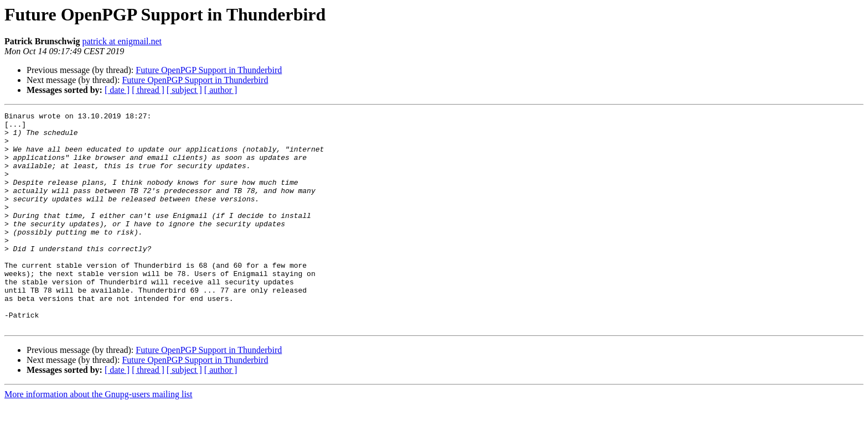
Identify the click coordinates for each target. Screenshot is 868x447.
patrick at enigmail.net (122, 41)
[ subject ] (184, 90)
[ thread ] (148, 90)
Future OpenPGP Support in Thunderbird (209, 70)
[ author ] (221, 90)
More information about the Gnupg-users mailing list (99, 437)
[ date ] (117, 90)
